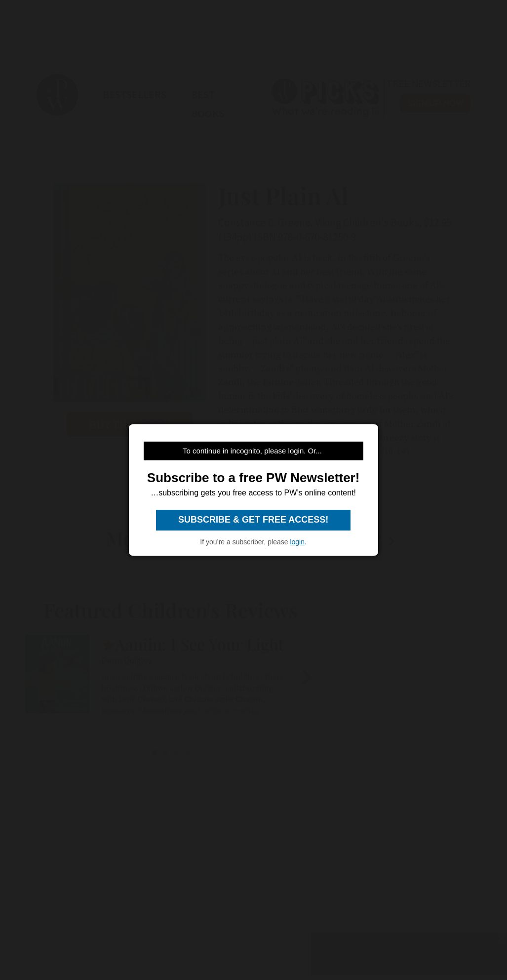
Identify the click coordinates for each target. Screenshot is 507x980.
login (297, 542)
